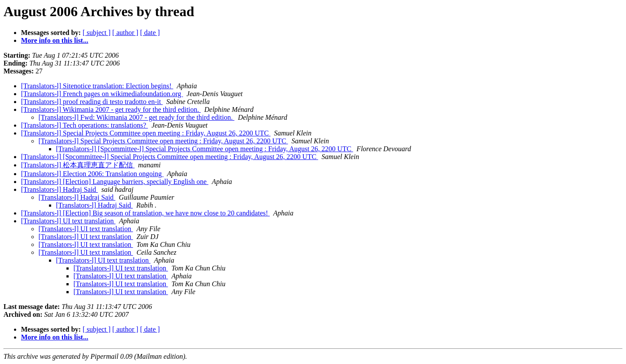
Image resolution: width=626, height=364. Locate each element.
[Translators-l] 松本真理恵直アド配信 (78, 165)
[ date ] (150, 33)
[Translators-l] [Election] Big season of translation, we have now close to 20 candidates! (145, 213)
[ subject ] (97, 33)
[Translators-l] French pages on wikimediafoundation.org (102, 94)
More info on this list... (55, 40)
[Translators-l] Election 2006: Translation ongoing (92, 174)
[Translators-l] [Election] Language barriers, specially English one (115, 182)
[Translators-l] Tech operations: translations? (84, 125)
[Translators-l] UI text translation (68, 221)
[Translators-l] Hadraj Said (59, 189)
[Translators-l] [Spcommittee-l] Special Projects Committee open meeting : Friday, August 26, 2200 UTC (205, 149)
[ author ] (125, 33)
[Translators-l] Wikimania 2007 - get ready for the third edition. (111, 109)
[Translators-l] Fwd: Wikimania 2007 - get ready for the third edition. (136, 117)
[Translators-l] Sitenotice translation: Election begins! (97, 86)
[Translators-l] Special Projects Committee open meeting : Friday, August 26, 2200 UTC (146, 133)
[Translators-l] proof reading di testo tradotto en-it (92, 102)
